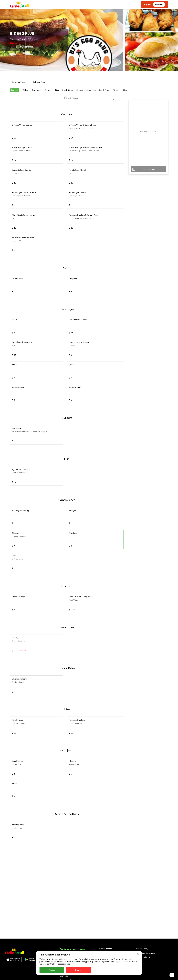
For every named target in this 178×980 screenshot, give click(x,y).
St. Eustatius (66, 976)
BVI (61, 928)
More (125, 56)
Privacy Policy (142, 914)
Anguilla (64, 920)
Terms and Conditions (145, 918)
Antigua (63, 924)
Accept (52, 970)
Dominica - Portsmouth (70, 946)
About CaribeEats (144, 923)
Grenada (64, 950)
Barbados (64, 933)
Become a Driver (105, 914)
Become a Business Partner (110, 918)
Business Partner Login (108, 923)
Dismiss (78, 970)
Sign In (148, 5)
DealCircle (64, 937)
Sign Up (159, 5)
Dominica (64, 941)
